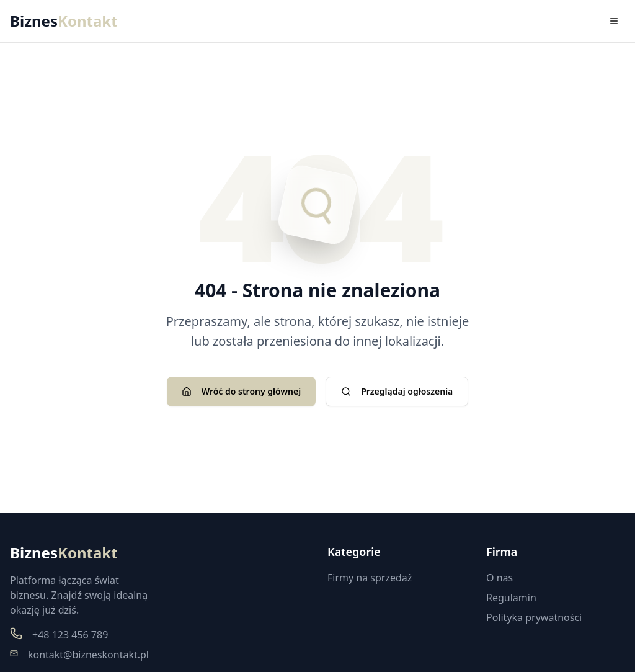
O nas (500, 578)
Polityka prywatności (534, 617)
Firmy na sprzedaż (370, 578)
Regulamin (511, 598)
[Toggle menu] (614, 21)
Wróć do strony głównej (241, 391)
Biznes (64, 21)
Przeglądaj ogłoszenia (397, 391)
